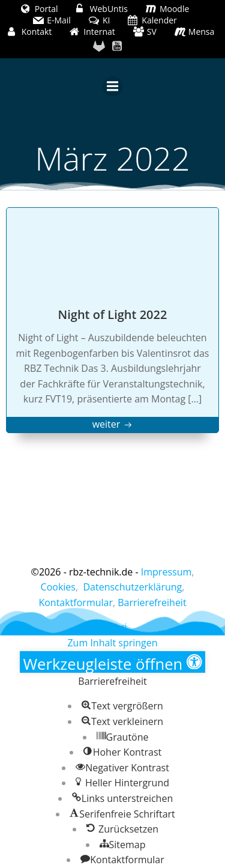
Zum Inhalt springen (112, 643)
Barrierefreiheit (152, 602)
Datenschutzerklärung (132, 587)
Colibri (112, 627)
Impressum (166, 572)
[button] (112, 662)
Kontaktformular (76, 602)
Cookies (58, 587)
